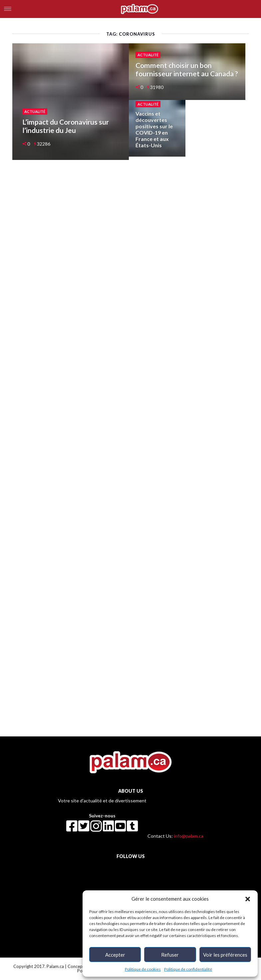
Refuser (170, 955)
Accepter (115, 955)
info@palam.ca (189, 836)
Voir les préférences (225, 955)
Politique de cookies (143, 969)
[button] (248, 899)
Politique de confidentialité (188, 969)
